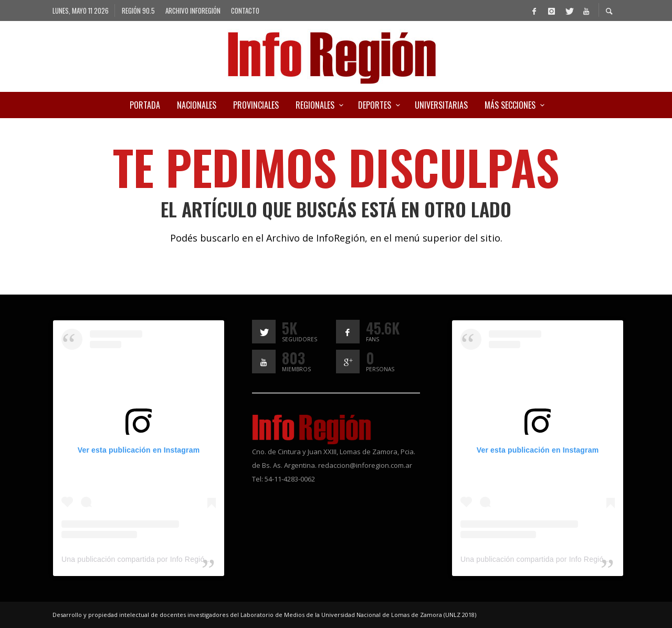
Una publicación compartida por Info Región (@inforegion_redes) (171, 559)
